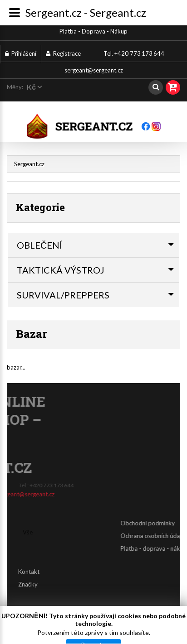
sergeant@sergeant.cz (94, 70)
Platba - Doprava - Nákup (93, 31)
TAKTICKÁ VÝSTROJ (61, 270)
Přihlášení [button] (21, 53)
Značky (28, 580)
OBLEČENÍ (39, 245)
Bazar (32, 334)
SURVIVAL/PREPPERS (63, 295)
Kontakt (29, 567)
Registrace (63, 53)
